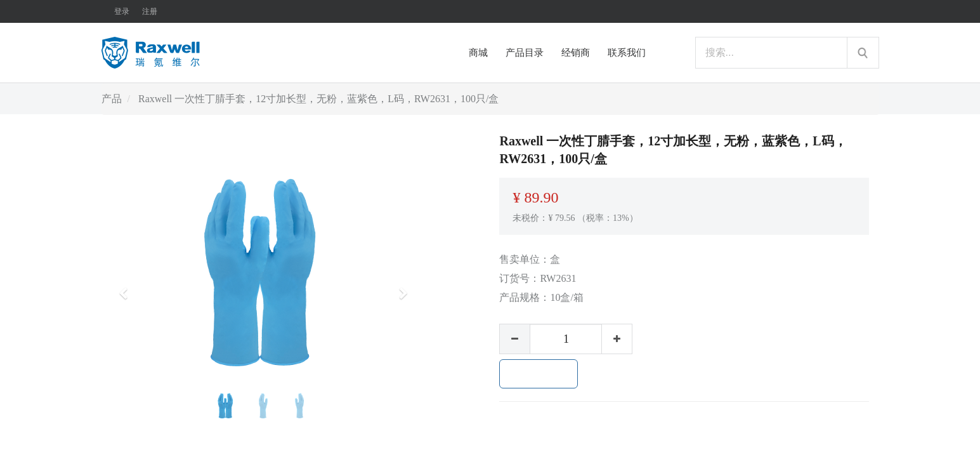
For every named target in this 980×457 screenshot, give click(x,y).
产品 (112, 99)
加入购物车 (539, 374)
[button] (127, 288)
